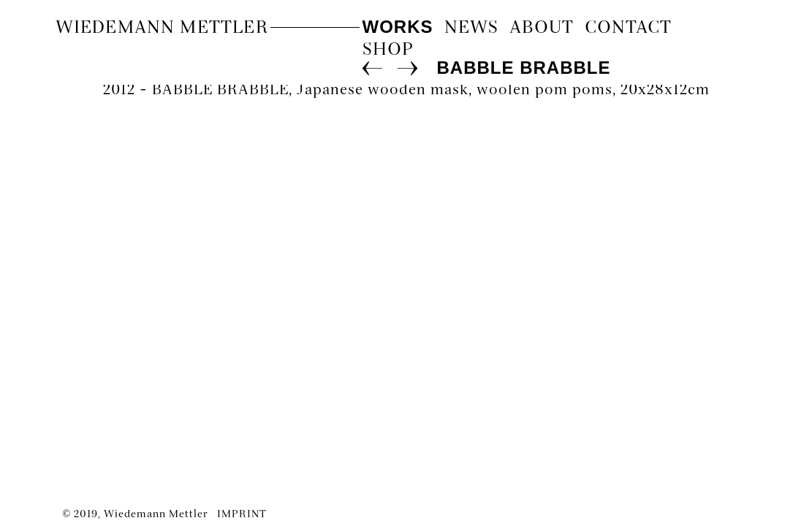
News (471, 28)
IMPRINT (242, 515)
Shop (388, 50)
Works (398, 27)
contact (628, 28)
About (542, 28)
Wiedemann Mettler (162, 28)
